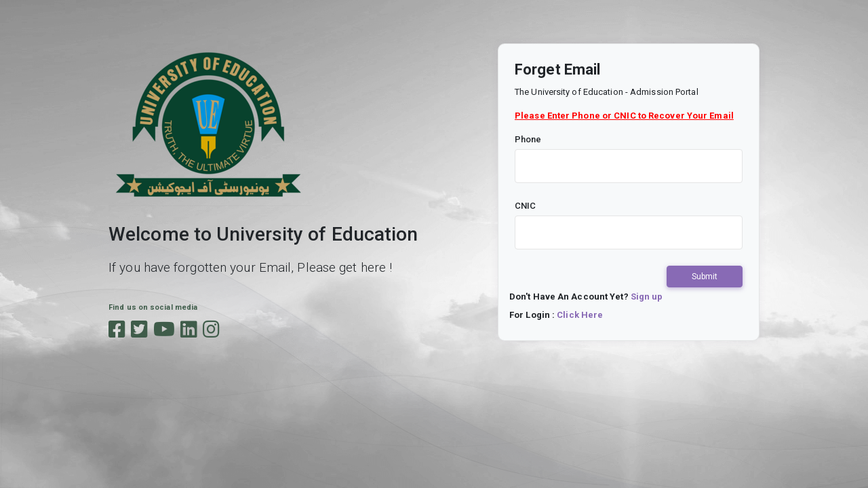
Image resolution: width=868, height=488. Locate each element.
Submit (705, 277)
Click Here (580, 315)
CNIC (525, 206)
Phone (528, 139)
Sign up (647, 297)
